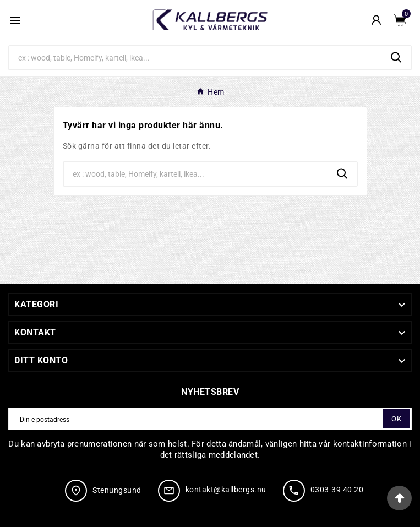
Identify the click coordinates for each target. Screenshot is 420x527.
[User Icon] (376, 20)
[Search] (196, 58)
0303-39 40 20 (337, 490)
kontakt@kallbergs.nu (226, 490)
